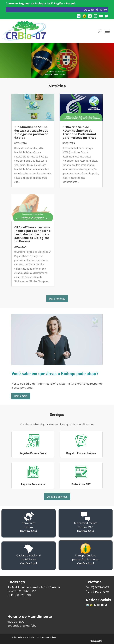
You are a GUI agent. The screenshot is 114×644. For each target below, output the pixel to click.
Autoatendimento (96, 10)
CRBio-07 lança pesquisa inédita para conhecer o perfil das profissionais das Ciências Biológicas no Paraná (32, 234)
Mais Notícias (57, 299)
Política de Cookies (47, 637)
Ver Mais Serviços (57, 497)
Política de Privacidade (23, 637)
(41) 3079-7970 (98, 591)
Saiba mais (21, 396)
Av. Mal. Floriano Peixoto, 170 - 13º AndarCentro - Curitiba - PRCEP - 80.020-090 (34, 591)
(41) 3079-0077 (98, 587)
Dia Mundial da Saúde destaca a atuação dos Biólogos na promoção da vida (31, 132)
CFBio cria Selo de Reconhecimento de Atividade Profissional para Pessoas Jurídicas (79, 132)
